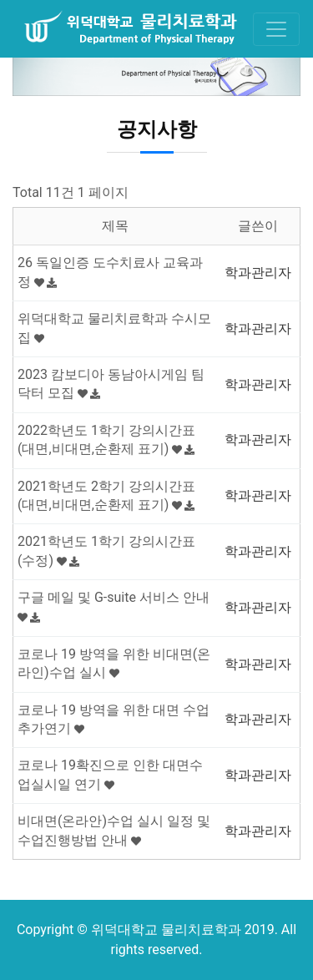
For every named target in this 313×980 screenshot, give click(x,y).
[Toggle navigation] (276, 29)
